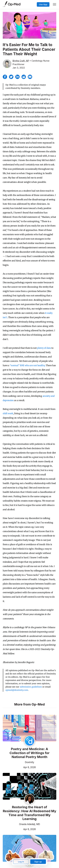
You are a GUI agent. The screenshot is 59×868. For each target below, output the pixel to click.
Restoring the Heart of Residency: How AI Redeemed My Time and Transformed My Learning (29, 813)
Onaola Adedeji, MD (29, 824)
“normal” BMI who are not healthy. (28, 365)
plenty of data (44, 348)
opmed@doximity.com (17, 690)
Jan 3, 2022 (19, 68)
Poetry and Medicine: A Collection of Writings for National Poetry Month (29, 753)
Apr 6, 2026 (19, 767)
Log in (21, 862)
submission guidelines (31, 687)
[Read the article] (29, 728)
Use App (43, 4)
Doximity (29, 762)
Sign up (38, 862)
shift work (8, 413)
